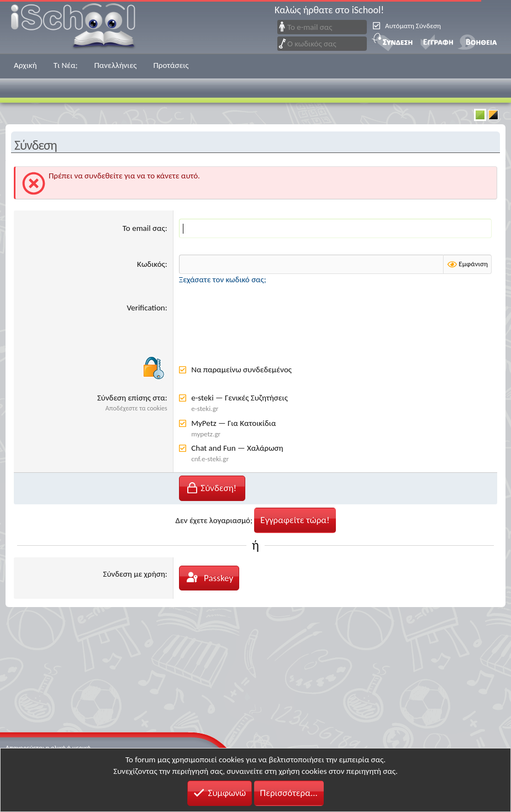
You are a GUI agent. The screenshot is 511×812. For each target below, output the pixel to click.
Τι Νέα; (66, 65)
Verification (146, 308)
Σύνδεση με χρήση (134, 574)
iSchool (80, 27)
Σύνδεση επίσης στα (131, 398)
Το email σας (144, 228)
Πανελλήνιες (115, 65)
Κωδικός (151, 264)
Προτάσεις (171, 65)
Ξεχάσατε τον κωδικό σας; (223, 280)
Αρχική (25, 65)
